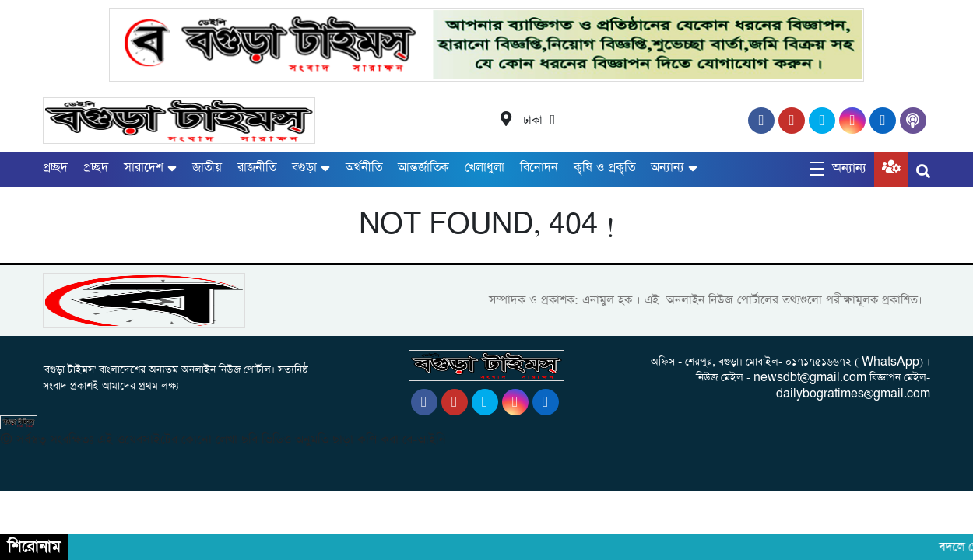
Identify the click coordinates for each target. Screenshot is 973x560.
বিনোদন (539, 168)
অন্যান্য (667, 168)
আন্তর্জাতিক (423, 168)
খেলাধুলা (485, 168)
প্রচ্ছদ (55, 168)
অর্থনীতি (364, 168)
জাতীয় (207, 168)
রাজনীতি (257, 168)
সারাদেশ (144, 168)
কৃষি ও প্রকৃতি (604, 168)
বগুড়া (304, 168)
